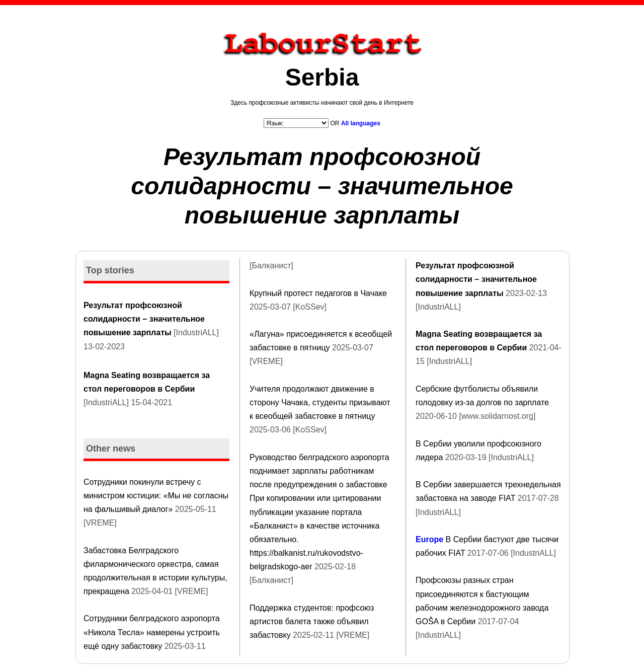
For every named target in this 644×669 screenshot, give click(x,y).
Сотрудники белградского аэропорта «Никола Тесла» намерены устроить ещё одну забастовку (152, 632)
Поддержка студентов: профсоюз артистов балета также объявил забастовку (312, 621)
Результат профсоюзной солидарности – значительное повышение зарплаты (322, 186)
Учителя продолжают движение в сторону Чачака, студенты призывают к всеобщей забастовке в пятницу (320, 402)
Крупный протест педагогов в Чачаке (318, 293)
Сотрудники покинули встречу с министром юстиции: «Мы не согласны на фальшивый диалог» (156, 496)
